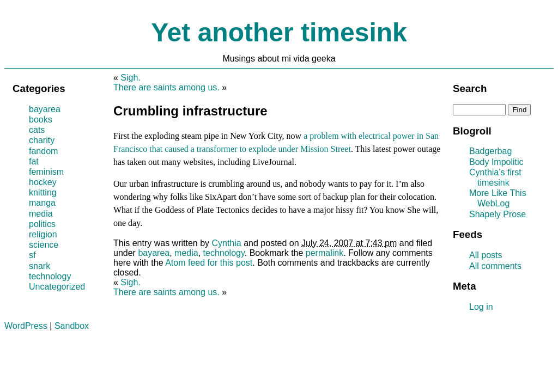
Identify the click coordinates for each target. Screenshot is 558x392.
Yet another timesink (279, 32)
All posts (486, 255)
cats (37, 130)
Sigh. (130, 78)
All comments (495, 266)
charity (42, 140)
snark (40, 266)
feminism (46, 172)
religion (43, 234)
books (41, 120)
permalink (325, 253)
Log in (481, 307)
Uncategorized (57, 287)
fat (34, 161)
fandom (43, 151)
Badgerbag (490, 151)
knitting (43, 192)
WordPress (26, 326)
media (186, 253)
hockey (43, 182)
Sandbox (72, 326)
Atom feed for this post (209, 263)
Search (470, 88)
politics (42, 224)
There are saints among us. (166, 87)
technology (224, 253)
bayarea (154, 253)
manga (42, 203)
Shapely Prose (498, 214)
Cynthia (227, 243)
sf (32, 255)
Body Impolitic (496, 162)
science (44, 245)
